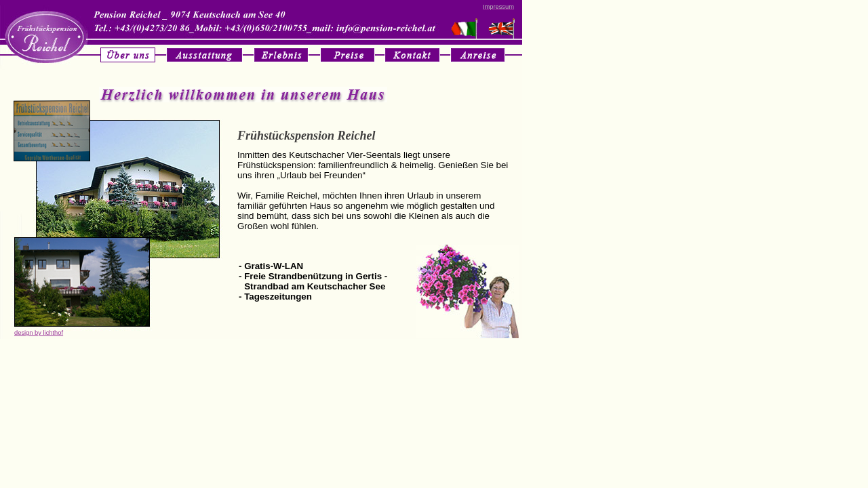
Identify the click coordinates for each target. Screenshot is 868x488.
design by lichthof (39, 333)
